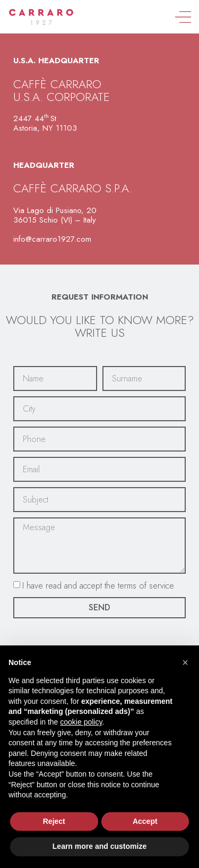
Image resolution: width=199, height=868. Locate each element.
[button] (185, 662)
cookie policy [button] (81, 722)
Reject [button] (54, 821)
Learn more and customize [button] (99, 846)
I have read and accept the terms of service (98, 585)
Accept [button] (145, 821)
